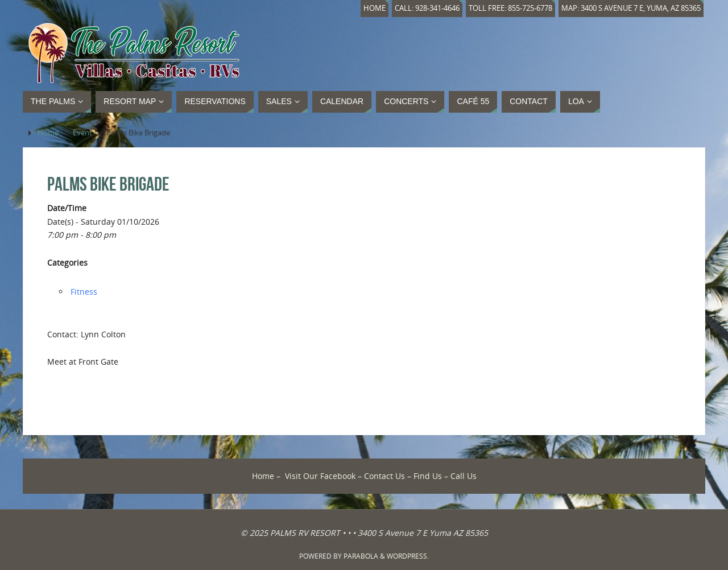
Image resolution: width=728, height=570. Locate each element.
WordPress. (408, 556)
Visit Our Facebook (320, 476)
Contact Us (384, 476)
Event (82, 133)
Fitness (84, 292)
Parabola (361, 556)
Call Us (464, 476)
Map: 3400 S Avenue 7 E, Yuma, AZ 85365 (631, 8)
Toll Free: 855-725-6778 (510, 8)
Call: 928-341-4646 (427, 8)
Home (375, 8)
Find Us (428, 476)
